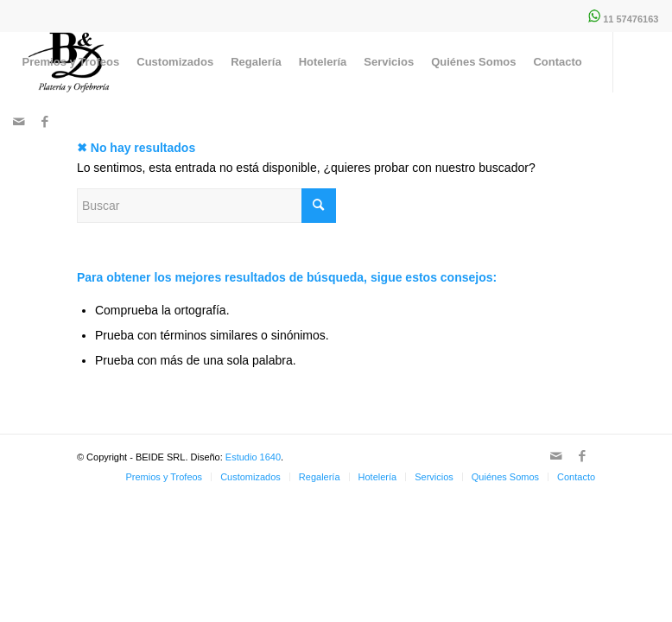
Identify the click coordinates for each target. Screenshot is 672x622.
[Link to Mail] (19, 122)
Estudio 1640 (253, 457)
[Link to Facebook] (45, 122)
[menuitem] (71, 62)
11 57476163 (631, 19)
